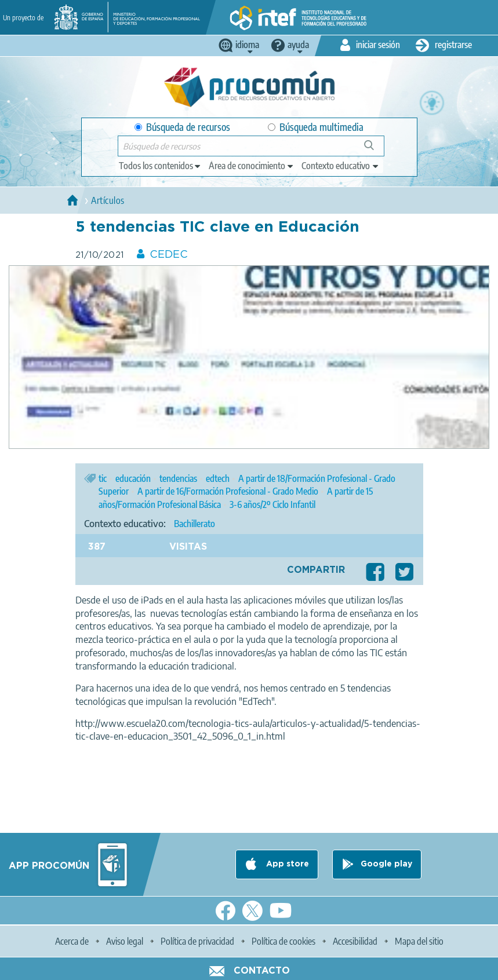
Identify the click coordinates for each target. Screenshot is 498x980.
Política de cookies (283, 941)
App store (286, 864)
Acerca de (72, 941)
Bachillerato (195, 524)
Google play (386, 864)
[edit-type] (160, 166)
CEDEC (169, 255)
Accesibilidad (355, 941)
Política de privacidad (197, 941)
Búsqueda (375, 150)
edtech (218, 478)
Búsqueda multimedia (316, 127)
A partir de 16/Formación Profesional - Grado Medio (228, 491)
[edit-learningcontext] (341, 166)
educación (133, 478)
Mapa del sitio (419, 941)
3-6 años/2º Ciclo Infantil (272, 504)
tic (103, 478)
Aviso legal (125, 941)
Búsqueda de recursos (182, 127)
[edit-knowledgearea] (252, 166)
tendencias (178, 478)
